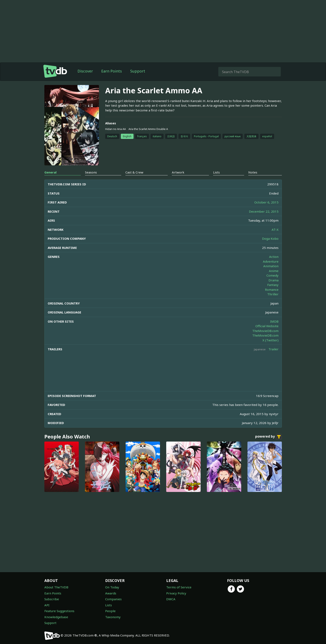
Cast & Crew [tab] (134, 172)
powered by (269, 437)
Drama (274, 280)
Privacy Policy (176, 593)
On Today (112, 587)
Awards (111, 593)
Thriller (273, 294)
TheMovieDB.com (265, 331)
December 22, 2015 (264, 211)
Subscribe (52, 599)
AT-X (275, 230)
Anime (274, 271)
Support (138, 71)
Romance (272, 290)
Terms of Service (179, 587)
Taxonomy (113, 617)
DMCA (171, 599)
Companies (113, 599)
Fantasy (273, 285)
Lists (109, 605)
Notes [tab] (253, 172)
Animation (271, 266)
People (110, 611)
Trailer (274, 349)
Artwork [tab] (178, 172)
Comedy (272, 275)
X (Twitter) (270, 340)
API (47, 605)
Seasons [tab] (91, 172)
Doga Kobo (270, 238)
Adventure (271, 261)
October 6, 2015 (266, 202)
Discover (85, 71)
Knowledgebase (56, 617)
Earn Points (112, 71)
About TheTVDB (56, 587)
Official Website (267, 326)
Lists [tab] (216, 172)
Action (274, 257)
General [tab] (50, 172)
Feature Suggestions (59, 611)
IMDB (274, 321)
